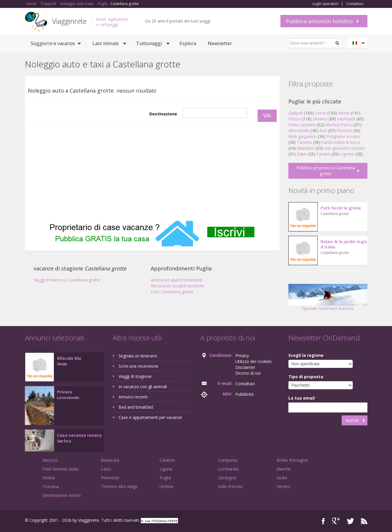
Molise (49, 478)
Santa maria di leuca (341, 142)
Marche (284, 469)
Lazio (106, 469)
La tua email (303, 398)
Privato (65, 392)
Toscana (51, 486)
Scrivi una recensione (138, 366)
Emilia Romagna (292, 460)
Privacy (242, 355)
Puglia (165, 478)
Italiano (359, 43)
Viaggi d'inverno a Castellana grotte (67, 280)
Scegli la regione (308, 355)
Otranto (320, 119)
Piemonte (110, 478)
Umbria (166, 486)
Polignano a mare (343, 136)
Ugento (347, 154)
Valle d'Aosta (230, 486)
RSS (364, 521)
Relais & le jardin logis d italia (344, 244)
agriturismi (118, 19)
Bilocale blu (69, 358)
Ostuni (295, 119)
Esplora (188, 43)
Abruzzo (50, 460)
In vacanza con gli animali (143, 387)
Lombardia (228, 469)
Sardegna (227, 478)
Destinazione (163, 114)
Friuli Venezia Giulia (60, 469)
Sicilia (282, 478)
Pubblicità (244, 394)
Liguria (166, 469)
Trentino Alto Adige (119, 486)
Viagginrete (69, 21)
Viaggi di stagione (135, 376)
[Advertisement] (152, 173)
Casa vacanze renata (79, 435)
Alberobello (299, 131)
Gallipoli (296, 113)
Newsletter (220, 43)
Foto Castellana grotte (172, 292)
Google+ (336, 521)
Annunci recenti (133, 397)
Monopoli (346, 119)
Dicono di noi (248, 373)
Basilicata (110, 460)
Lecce (321, 113)
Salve (302, 154)
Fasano (323, 154)
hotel (101, 19)
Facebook (323, 521)
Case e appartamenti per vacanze (150, 417)
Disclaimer (245, 367)
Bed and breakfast (136, 407)
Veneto (283, 486)
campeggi (109, 24)
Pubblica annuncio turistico (319, 21)
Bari (323, 131)
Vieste (344, 113)
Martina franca (339, 125)
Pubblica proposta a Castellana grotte (326, 171)
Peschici (344, 131)
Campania (228, 460)
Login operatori (325, 4)
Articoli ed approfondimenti (177, 280)
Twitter (350, 521)
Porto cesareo (302, 125)
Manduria (306, 148)
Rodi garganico (303, 136)
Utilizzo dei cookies (254, 361)
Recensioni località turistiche (178, 286)
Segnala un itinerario (138, 356)
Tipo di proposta (308, 377)
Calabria (167, 460)
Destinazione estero (62, 495)
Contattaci (355, 4)
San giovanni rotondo (345, 148)
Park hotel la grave (341, 208)
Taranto (304, 142)
